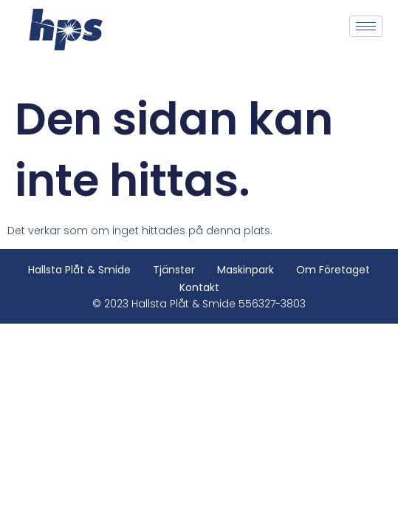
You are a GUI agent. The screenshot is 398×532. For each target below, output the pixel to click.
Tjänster (174, 270)
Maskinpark (246, 270)
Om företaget (333, 270)
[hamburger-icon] (366, 26)
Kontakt (199, 287)
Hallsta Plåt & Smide (79, 270)
